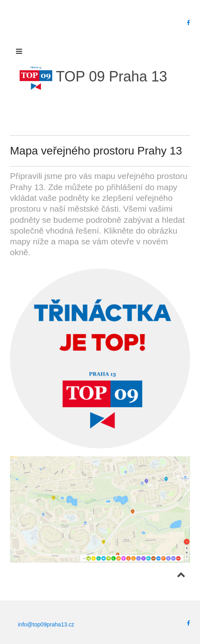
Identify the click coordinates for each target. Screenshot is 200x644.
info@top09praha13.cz (46, 624)
